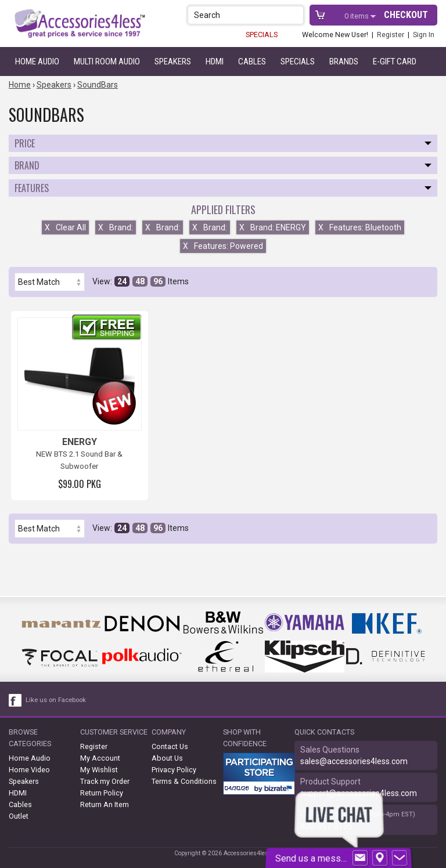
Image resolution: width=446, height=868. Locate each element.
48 (140, 281)
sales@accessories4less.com (354, 761)
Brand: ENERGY (273, 227)
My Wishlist (99, 770)
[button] (296, 15)
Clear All (65, 227)
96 (158, 281)
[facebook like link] (16, 700)
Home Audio (37, 62)
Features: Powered (223, 246)
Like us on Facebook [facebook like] (56, 700)
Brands (344, 62)
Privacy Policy (174, 770)
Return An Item (105, 804)
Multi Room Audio (107, 62)
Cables (252, 62)
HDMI (215, 62)
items (357, 16)
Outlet (19, 816)
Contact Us (170, 746)
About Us (167, 758)
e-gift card (395, 62)
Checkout (406, 15)
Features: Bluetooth (360, 227)
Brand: (116, 227)
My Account (100, 758)
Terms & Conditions (184, 781)
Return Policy (102, 793)
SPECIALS (262, 35)
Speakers (173, 62)
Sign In (424, 35)
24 (122, 281)
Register (391, 35)
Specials (298, 62)
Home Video (29, 770)
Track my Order (105, 781)
